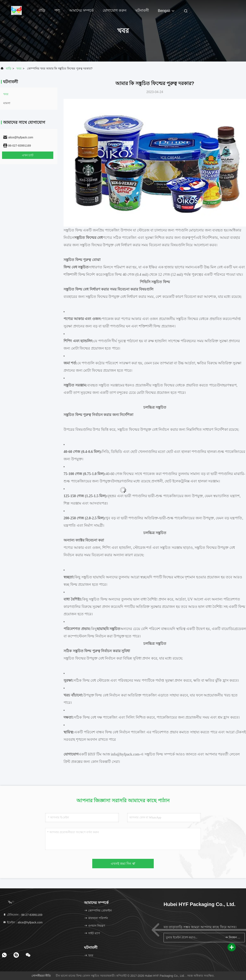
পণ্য (57, 10)
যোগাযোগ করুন (115, 10)
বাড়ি (42, 10)
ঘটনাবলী (142, 10)
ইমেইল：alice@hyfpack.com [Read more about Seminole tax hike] (23, 922)
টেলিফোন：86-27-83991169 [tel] (23, 915)
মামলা (7, 103)
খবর (19, 68)
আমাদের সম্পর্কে (81, 10)
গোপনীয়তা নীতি (41, 976)
